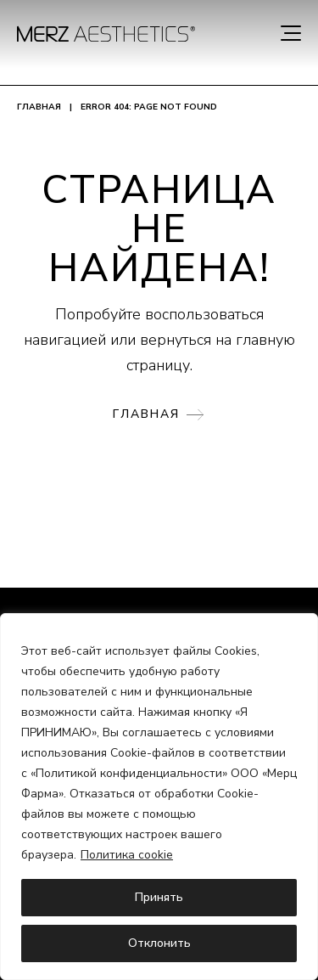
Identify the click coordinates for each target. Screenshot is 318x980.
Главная (39, 107)
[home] (106, 34)
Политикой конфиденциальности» (131, 773)
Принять (159, 897)
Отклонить (159, 943)
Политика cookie (127, 855)
